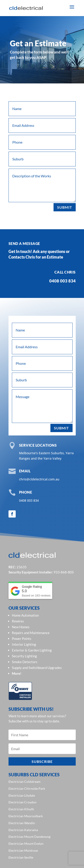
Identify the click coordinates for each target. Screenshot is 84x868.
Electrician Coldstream (25, 782)
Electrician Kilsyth (21, 809)
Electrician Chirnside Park (27, 788)
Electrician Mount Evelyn (26, 844)
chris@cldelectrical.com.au (39, 479)
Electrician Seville (21, 857)
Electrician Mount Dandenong (29, 837)
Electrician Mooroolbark (26, 816)
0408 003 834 (29, 500)
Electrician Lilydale (22, 795)
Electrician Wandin (22, 823)
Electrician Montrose (23, 850)
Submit (65, 207)
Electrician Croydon (23, 802)
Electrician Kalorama (23, 830)
